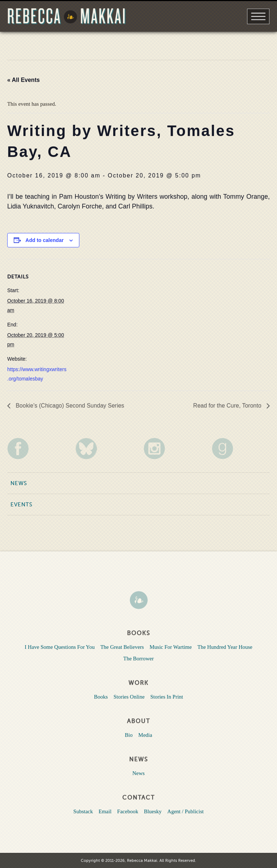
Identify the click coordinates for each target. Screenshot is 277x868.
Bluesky (153, 811)
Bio (129, 735)
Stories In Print (167, 697)
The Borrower (139, 658)
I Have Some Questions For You (60, 647)
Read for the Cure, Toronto (228, 406)
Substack (83, 811)
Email (105, 811)
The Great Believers (122, 647)
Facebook (128, 811)
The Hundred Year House (225, 647)
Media (145, 735)
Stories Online (129, 697)
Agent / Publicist (186, 811)
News (19, 483)
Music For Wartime (171, 647)
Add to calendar (45, 240)
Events (21, 505)
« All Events (23, 80)
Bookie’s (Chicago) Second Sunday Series (69, 406)
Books (101, 697)
